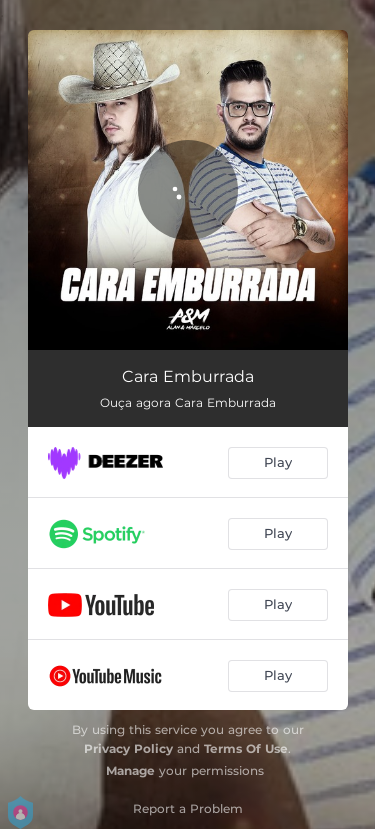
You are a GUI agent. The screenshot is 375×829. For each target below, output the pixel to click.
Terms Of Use (246, 748)
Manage (130, 770)
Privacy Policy (128, 748)
